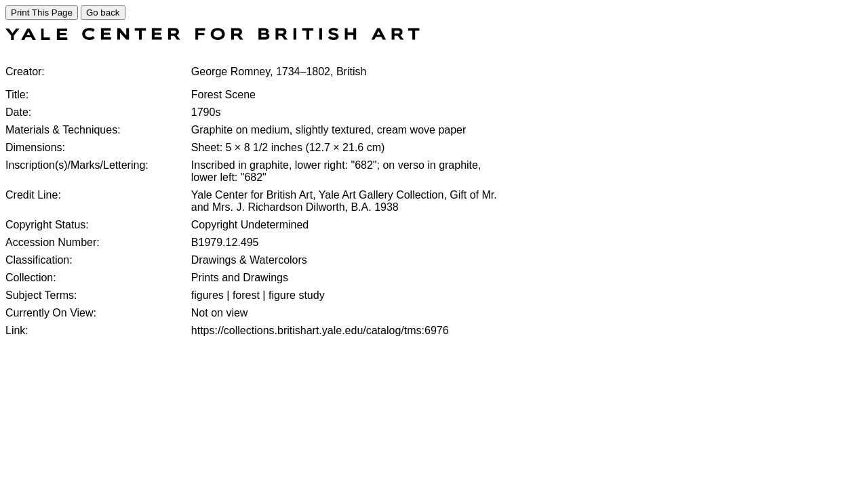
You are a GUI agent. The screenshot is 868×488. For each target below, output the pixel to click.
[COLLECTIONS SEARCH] (213, 36)
